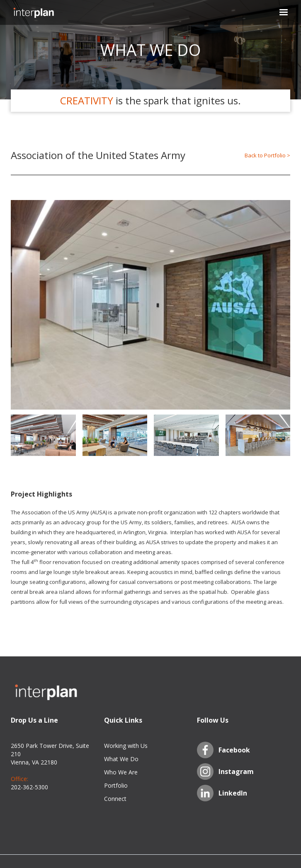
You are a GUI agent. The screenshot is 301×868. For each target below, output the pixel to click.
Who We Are (121, 772)
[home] (34, 12)
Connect (115, 799)
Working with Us (126, 746)
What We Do (121, 759)
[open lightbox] (150, 305)
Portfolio (116, 785)
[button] (279, 12)
